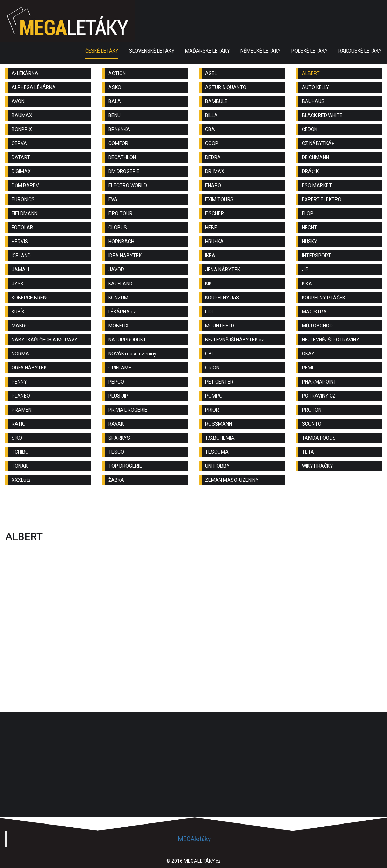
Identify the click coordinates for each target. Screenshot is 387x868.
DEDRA (213, 157)
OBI (209, 354)
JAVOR (116, 270)
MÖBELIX (118, 326)
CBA (210, 129)
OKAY (308, 354)
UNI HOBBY (217, 466)
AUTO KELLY (315, 87)
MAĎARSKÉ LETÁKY (208, 51)
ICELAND (21, 256)
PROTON (312, 410)
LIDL (210, 312)
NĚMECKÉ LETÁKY (261, 51)
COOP (212, 143)
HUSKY (310, 242)
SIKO (17, 438)
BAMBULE (216, 101)
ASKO (115, 87)
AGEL (211, 73)
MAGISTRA (314, 312)
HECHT (310, 228)
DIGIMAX (21, 171)
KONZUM (118, 298)
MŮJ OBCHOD (317, 326)
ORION (212, 368)
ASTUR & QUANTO (226, 87)
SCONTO (312, 424)
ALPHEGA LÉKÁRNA (34, 87)
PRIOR (212, 410)
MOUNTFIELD (220, 326)
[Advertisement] (193, 510)
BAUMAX (22, 115)
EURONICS (23, 199)
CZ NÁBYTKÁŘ (318, 143)
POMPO (214, 396)
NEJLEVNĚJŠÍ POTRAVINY (331, 340)
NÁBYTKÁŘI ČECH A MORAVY (45, 340)
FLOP (308, 213)
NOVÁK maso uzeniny (132, 354)
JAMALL (21, 270)
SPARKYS (119, 438)
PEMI (307, 368)
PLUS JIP (118, 396)
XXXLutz (21, 480)
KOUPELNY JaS (222, 298)
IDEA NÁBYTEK (125, 256)
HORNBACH (121, 242)
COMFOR (118, 143)
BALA (115, 101)
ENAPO (213, 185)
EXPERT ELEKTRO (322, 199)
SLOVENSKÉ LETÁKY (152, 51)
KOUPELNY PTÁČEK (324, 298)
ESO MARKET (317, 185)
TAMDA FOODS (319, 438)
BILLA (211, 115)
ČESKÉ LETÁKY (102, 51)
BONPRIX (22, 129)
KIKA (307, 284)
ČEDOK (310, 129)
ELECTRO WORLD (128, 185)
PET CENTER (219, 382)
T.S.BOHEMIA (220, 438)
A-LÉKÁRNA (25, 73)
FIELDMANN (25, 213)
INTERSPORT (316, 256)
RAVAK (116, 424)
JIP (305, 270)
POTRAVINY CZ (319, 396)
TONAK (20, 466)
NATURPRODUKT (127, 340)
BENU (114, 115)
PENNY (19, 382)
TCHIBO (20, 452)
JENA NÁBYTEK (223, 270)
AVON (18, 101)
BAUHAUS (313, 101)
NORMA (20, 354)
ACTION (117, 73)
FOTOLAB (22, 228)
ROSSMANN (219, 424)
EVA (113, 199)
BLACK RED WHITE (322, 115)
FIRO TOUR (120, 213)
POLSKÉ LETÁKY (310, 51)
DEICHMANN (315, 157)
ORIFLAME (120, 368)
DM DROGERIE (124, 171)
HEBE (211, 228)
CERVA (19, 143)
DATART (21, 157)
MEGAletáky (194, 839)
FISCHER (215, 213)
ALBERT (311, 73)
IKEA (210, 256)
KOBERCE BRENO (31, 298)
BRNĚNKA (119, 129)
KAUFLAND (120, 284)
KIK (208, 284)
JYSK (18, 284)
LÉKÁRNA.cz (122, 312)
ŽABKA (116, 480)
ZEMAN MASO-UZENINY (232, 480)
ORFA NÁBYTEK (29, 368)
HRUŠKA (214, 242)
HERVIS (20, 242)
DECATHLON (122, 157)
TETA (308, 452)
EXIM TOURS (219, 199)
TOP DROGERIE (125, 466)
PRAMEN (22, 410)
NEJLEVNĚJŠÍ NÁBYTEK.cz (235, 340)
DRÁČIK (310, 171)
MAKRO (20, 326)
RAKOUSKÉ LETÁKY (360, 51)
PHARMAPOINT (319, 382)
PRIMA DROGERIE (128, 410)
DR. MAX (215, 171)
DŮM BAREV (25, 185)
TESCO (116, 452)
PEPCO (116, 382)
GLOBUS (118, 228)
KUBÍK (18, 312)
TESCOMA (217, 452)
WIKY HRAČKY (317, 466)
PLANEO (21, 396)
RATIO (19, 424)
